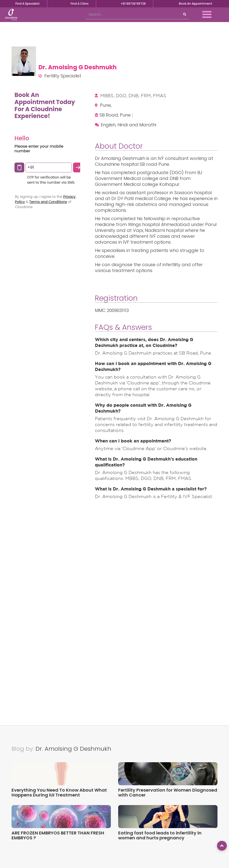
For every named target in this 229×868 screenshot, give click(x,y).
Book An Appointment (196, 4)
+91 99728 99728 (133, 4)
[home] (11, 15)
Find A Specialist (28, 4)
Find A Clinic (80, 4)
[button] (207, 15)
